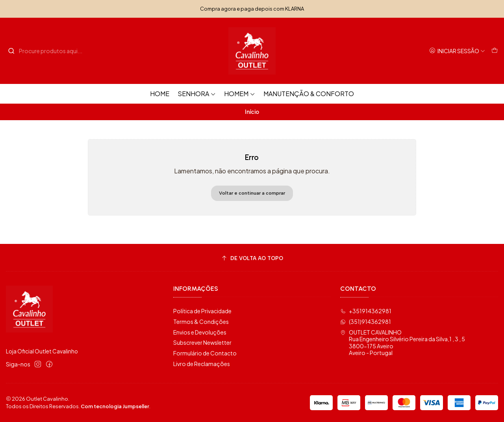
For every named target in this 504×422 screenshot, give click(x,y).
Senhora (197, 94)
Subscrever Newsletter (202, 342)
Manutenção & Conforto (309, 94)
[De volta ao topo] (252, 259)
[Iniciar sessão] (457, 51)
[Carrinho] (495, 51)
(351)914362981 (366, 322)
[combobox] (48, 51)
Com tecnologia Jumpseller (115, 406)
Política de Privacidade (202, 311)
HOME (160, 94)
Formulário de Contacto (205, 353)
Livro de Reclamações (202, 364)
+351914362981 (366, 311)
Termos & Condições (201, 322)
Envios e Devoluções (200, 332)
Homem (240, 94)
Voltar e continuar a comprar (252, 193)
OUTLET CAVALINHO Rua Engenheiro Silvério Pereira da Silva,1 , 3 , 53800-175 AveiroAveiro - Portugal (403, 343)
